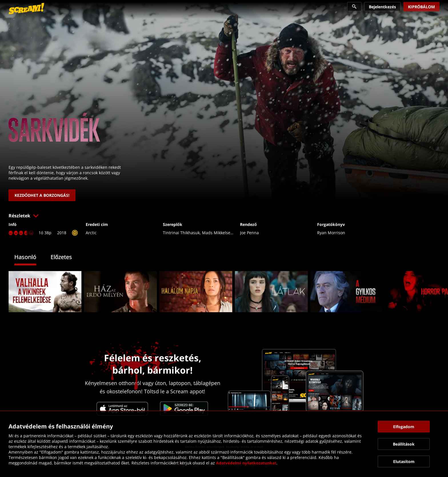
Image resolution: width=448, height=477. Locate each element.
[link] (26, 9)
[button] (224, 216)
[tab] (30, 258)
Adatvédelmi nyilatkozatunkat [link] (246, 463)
